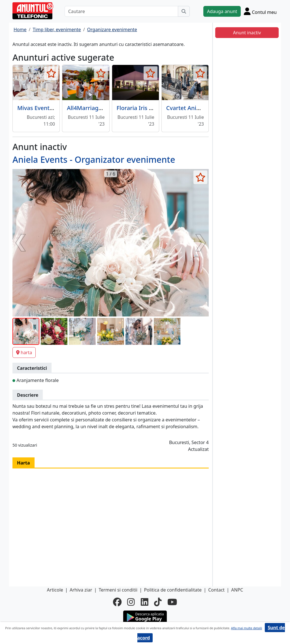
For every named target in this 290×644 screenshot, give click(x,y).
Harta (24, 463)
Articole (55, 590)
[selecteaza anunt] (51, 73)
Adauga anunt (222, 11)
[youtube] (172, 602)
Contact (216, 590)
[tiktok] (158, 602)
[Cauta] (184, 11)
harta (24, 352)
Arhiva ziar (81, 590)
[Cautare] (121, 11)
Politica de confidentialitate (173, 590)
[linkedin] (145, 602)
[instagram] (131, 602)
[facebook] (117, 602)
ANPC (237, 590)
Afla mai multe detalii (247, 628)
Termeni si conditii (118, 590)
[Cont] (260, 11)
